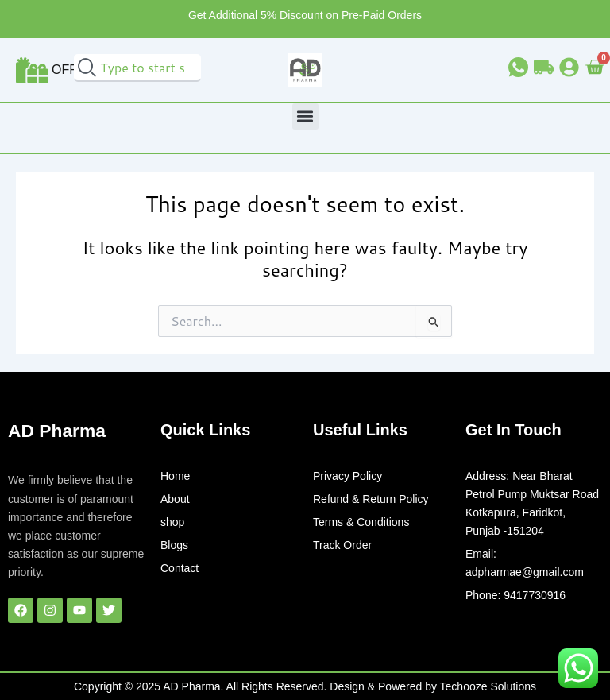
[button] (305, 116)
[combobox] (137, 68)
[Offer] (32, 70)
